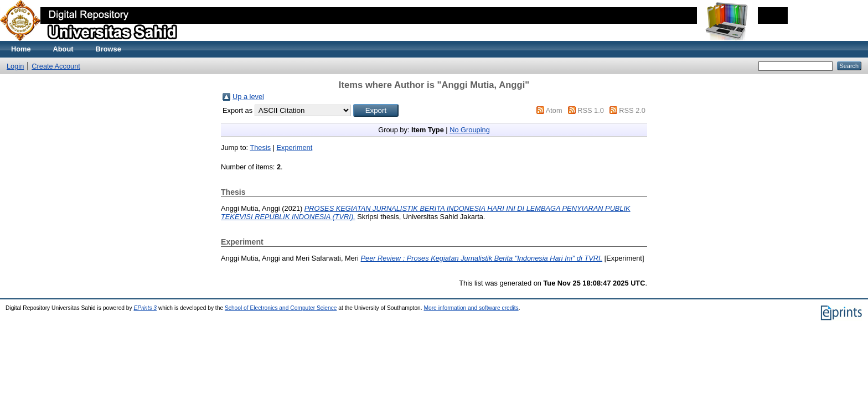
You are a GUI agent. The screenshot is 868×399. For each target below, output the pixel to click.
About (63, 49)
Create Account (56, 66)
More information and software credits (471, 308)
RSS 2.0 (632, 110)
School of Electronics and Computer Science (281, 308)
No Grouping (470, 130)
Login (15, 66)
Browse (108, 49)
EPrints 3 (146, 308)
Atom (554, 110)
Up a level (248, 97)
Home (21, 49)
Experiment (295, 147)
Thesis (260, 147)
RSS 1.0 (591, 110)
